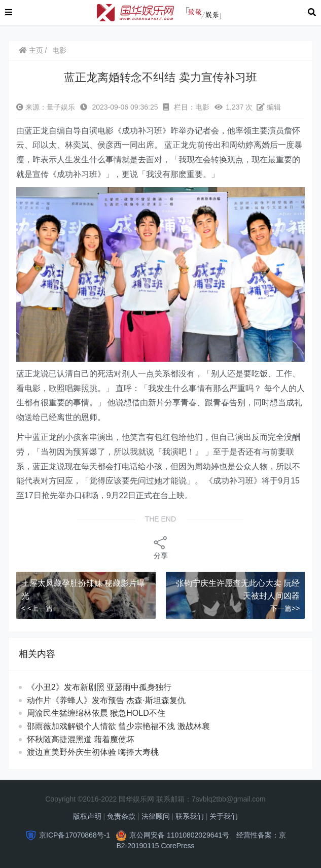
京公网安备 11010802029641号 (179, 835)
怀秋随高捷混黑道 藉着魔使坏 (90, 739)
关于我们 (224, 816)
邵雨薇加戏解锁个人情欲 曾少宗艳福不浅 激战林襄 (123, 726)
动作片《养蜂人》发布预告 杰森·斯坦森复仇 (106, 700)
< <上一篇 (37, 608)
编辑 (269, 107)
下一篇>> (285, 608)
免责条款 (121, 816)
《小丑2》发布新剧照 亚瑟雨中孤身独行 (99, 687)
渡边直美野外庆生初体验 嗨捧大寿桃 (102, 752)
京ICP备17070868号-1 (75, 835)
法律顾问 (156, 816)
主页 (31, 50)
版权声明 (87, 816)
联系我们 (190, 816)
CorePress (177, 846)
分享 (161, 547)
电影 (59, 50)
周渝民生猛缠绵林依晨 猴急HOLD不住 (105, 713)
